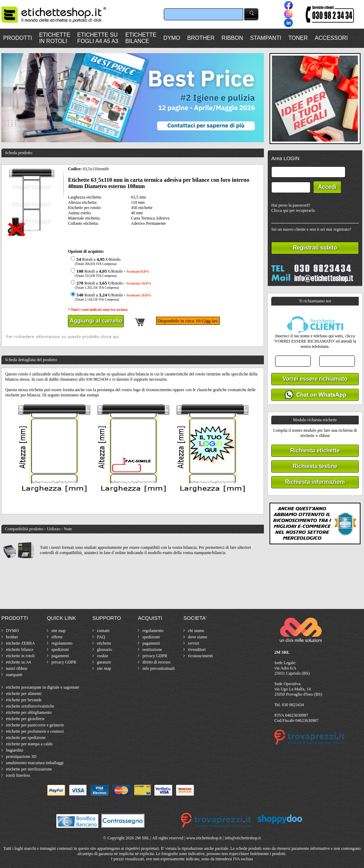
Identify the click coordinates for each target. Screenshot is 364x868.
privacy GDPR (64, 662)
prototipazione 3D (21, 756)
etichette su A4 (18, 662)
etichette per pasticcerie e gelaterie (35, 725)
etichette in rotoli (20, 656)
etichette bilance (20, 650)
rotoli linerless (18, 775)
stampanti (14, 675)
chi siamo (196, 631)
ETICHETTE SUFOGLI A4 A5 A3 (98, 38)
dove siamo (198, 637)
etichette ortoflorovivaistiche (30, 706)
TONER (298, 38)
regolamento (62, 643)
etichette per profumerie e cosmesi (35, 731)
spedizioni (60, 650)
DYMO (172, 38)
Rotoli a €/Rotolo (95, 261)
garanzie (104, 662)
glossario (104, 650)
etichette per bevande (24, 700)
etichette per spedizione (26, 738)
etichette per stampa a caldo (29, 744)
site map (58, 631)
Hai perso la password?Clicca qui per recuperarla (293, 208)
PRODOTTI (18, 38)
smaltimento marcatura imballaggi (35, 763)
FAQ (101, 637)
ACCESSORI (331, 38)
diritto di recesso (156, 662)
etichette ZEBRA (20, 643)
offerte (57, 637)
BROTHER (201, 38)
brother (12, 637)
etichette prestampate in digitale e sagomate (43, 687)
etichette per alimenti (24, 694)
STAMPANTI (265, 38)
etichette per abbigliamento (29, 712)
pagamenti (60, 656)
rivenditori (197, 650)
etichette (104, 643)
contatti (103, 631)
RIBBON (232, 38)
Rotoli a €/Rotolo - (109, 273)
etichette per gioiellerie (25, 719)
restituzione (152, 650)
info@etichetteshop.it (243, 838)
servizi (194, 643)
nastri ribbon (17, 668)
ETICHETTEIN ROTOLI (55, 38)
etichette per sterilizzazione (29, 769)
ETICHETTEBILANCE (141, 38)
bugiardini (15, 750)
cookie (103, 656)
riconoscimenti (200, 656)
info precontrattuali (159, 668)
